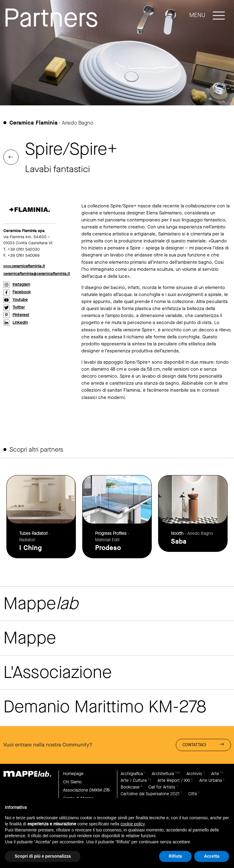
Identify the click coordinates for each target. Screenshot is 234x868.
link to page (41, 517)
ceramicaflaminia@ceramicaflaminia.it (37, 274)
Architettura (163, 774)
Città (193, 794)
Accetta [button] (212, 856)
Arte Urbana (211, 780)
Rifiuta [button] (175, 856)
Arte (215, 774)
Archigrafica (132, 774)
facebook (22, 292)
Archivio (194, 774)
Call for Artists (162, 787)
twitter (19, 307)
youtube (20, 300)
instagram (21, 284)
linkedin (20, 322)
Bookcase (130, 787)
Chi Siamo (72, 782)
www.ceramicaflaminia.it (24, 266)
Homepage (73, 774)
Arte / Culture (134, 780)
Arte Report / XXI (174, 780)
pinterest (21, 315)
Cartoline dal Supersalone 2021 (150, 794)
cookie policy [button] (132, 824)
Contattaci (203, 745)
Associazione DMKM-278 (86, 790)
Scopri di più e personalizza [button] (43, 856)
